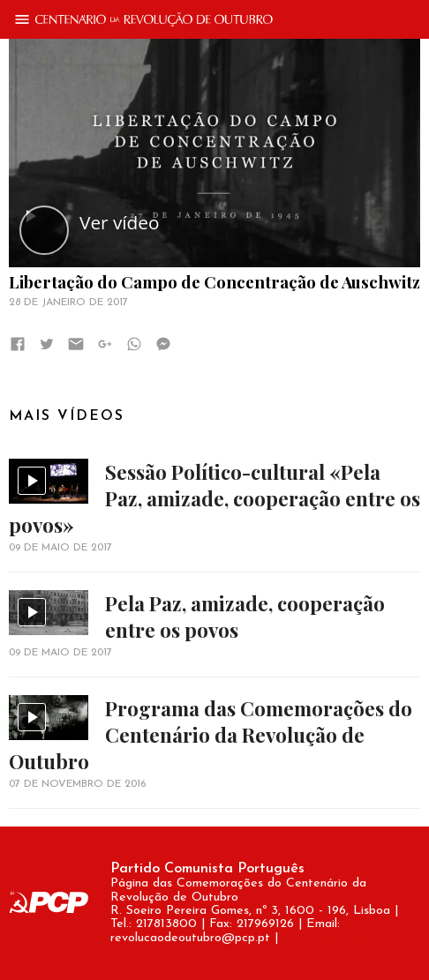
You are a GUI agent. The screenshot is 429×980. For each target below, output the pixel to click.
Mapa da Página (330, 938)
